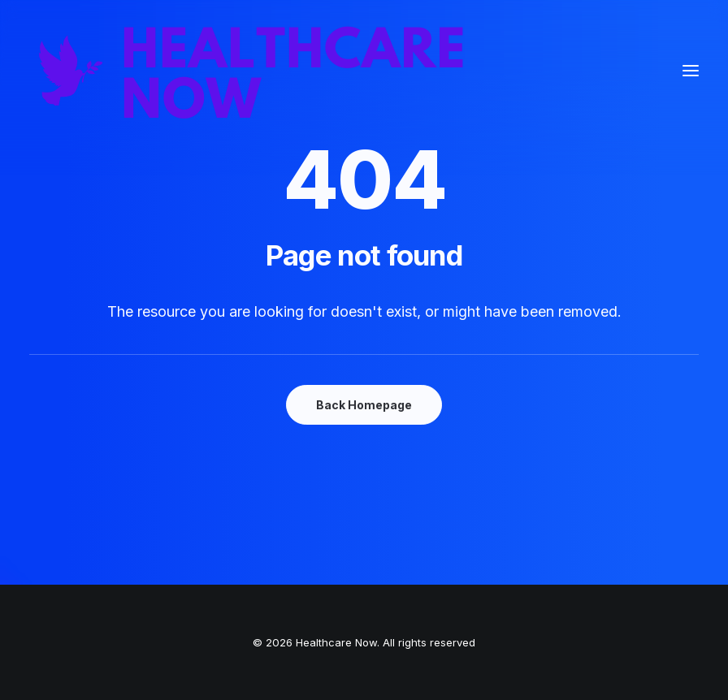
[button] (691, 71)
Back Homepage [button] (364, 405)
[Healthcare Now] (252, 71)
